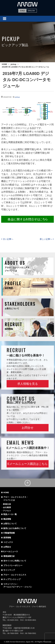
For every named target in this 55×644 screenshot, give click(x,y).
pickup (17, 97)
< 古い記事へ (7, 239)
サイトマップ (9, 570)
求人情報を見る (28, 384)
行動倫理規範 (9, 533)
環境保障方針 (9, 556)
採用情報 (7, 538)
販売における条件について (15, 528)
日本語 (22, 11)
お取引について (10, 524)
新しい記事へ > (47, 239)
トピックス (8, 542)
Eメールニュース (11, 551)
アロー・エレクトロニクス (15, 575)
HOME (6, 492)
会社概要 (7, 507)
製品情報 (7, 519)
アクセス (7, 511)
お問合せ (28, 428)
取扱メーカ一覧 (10, 514)
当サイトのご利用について (15, 561)
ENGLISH (31, 11)
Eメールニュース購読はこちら (27, 464)
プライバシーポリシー (13, 565)
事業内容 (7, 504)
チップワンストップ (12, 579)
